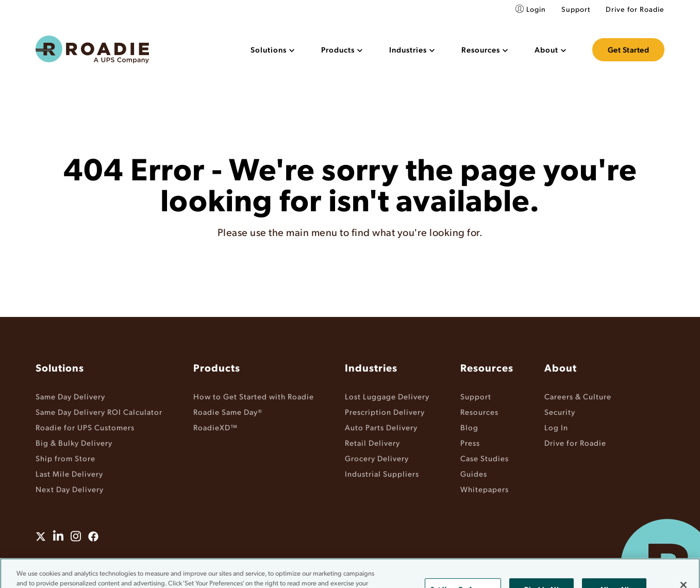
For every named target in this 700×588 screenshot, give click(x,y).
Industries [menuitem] (371, 367)
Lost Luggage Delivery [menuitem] (387, 396)
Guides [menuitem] (474, 473)
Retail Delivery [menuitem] (372, 442)
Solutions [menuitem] (60, 367)
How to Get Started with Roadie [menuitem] (254, 396)
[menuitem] (272, 50)
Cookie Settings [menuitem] (507, 561)
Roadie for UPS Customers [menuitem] (85, 427)
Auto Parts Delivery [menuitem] (381, 427)
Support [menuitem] (576, 9)
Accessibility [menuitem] (318, 561)
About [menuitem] (561, 367)
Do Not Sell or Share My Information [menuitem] (410, 561)
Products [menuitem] (217, 367)
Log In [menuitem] (556, 427)
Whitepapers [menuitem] (485, 489)
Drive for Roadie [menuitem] (635, 9)
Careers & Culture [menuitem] (578, 396)
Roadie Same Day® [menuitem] (228, 411)
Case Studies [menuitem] (485, 458)
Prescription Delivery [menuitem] (385, 411)
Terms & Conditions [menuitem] (201, 561)
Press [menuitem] (470, 442)
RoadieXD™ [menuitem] (215, 427)
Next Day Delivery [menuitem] (70, 489)
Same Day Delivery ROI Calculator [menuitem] (99, 411)
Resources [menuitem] (487, 367)
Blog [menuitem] (469, 427)
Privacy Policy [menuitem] (265, 561)
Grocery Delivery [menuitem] (377, 458)
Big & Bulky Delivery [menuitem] (74, 442)
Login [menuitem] (536, 9)
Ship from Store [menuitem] (65, 458)
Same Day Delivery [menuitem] (70, 396)
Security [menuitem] (560, 411)
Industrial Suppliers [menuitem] (382, 473)
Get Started (629, 49)
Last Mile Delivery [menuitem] (69, 473)
